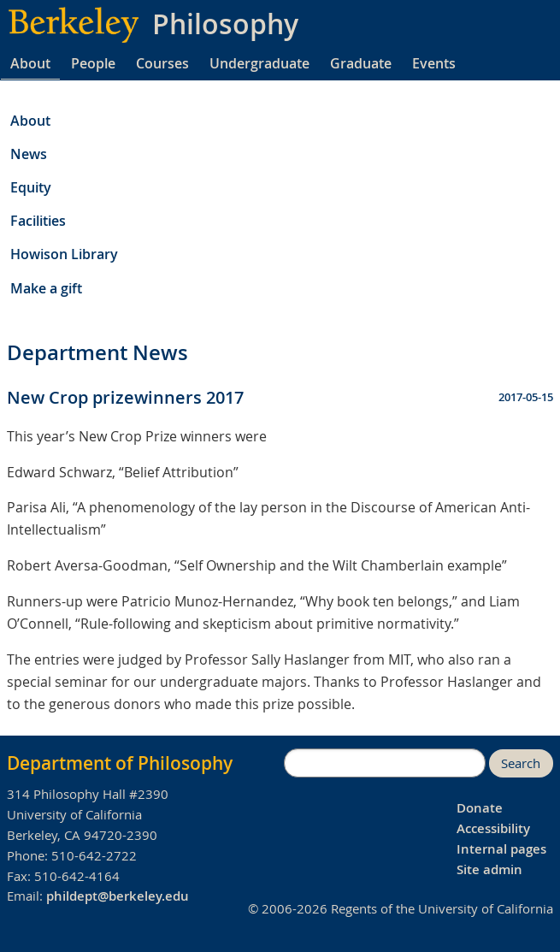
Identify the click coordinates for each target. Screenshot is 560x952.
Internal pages (501, 849)
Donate (480, 808)
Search (521, 763)
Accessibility (493, 828)
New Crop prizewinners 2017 (125, 397)
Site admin (489, 869)
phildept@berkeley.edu (118, 896)
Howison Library (64, 254)
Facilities (38, 221)
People (93, 63)
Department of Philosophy (120, 763)
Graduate (361, 63)
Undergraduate (259, 63)
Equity (31, 187)
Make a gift (46, 288)
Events (434, 63)
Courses (162, 63)
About (30, 63)
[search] (385, 763)
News (29, 154)
